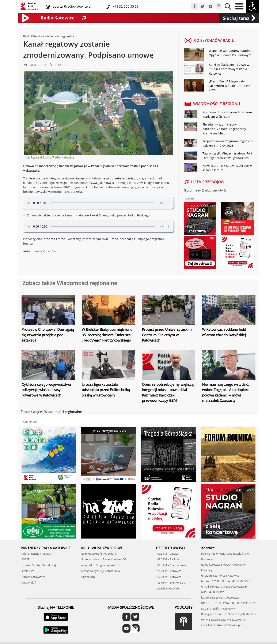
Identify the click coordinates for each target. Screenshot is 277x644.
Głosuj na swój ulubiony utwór (205, 190)
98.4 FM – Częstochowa (171, 565)
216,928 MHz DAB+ (168, 588)
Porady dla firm (30, 582)
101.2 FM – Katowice (169, 571)
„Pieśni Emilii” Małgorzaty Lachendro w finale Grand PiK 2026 (230, 86)
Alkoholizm (88, 577)
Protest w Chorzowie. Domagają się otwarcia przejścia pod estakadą (48, 335)
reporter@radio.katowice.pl (71, 6)
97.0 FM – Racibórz (168, 559)
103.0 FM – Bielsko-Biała (171, 582)
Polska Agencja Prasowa (36, 554)
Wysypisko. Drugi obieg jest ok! (100, 565)
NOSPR (25, 559)
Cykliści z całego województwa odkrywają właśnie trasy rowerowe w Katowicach (46, 390)
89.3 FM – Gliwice (167, 554)
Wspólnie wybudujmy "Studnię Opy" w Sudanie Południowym (231, 53)
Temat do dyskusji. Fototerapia (100, 571)
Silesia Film (27, 571)
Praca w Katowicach (33, 577)
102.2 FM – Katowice (169, 577)
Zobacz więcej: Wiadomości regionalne (51, 412)
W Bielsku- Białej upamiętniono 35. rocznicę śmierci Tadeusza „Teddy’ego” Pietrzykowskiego (107, 335)
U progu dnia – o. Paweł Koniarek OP (104, 559)
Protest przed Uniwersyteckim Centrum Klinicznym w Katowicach (167, 335)
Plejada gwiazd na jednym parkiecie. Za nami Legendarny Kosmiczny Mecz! (224, 129)
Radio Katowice (33, 36)
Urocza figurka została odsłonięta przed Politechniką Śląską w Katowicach (106, 390)
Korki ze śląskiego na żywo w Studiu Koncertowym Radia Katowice (229, 69)
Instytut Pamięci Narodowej (38, 565)
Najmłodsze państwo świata (98, 554)
